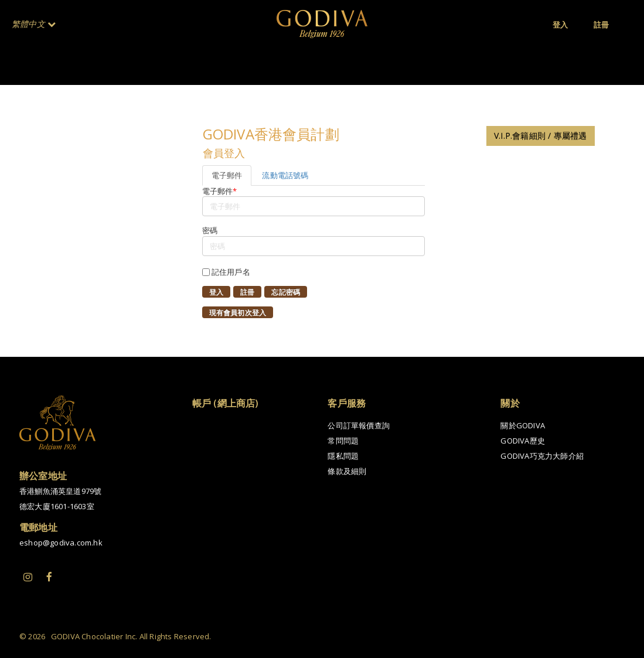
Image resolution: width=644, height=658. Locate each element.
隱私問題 (343, 456)
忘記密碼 (286, 292)
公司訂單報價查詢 (359, 425)
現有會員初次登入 (238, 313)
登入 (216, 292)
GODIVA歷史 (523, 441)
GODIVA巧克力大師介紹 (542, 456)
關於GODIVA (523, 425)
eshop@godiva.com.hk (61, 543)
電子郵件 (227, 175)
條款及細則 (347, 471)
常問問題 (343, 441)
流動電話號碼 (285, 175)
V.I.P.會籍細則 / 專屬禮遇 (540, 136)
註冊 (247, 292)
